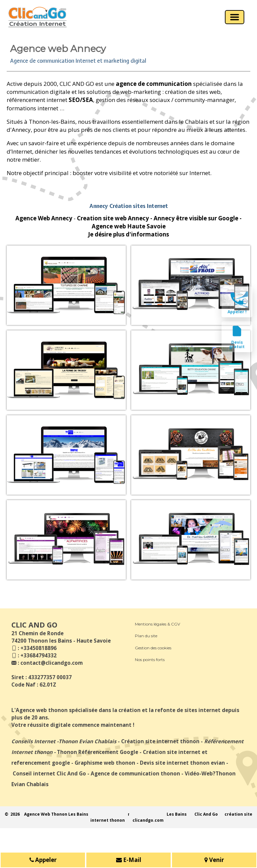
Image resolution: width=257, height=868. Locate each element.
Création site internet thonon (160, 741)
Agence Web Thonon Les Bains (56, 814)
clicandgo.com (148, 820)
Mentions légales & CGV (157, 624)
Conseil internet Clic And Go (49, 773)
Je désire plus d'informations (128, 234)
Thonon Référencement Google (98, 752)
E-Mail (129, 860)
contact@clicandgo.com (52, 663)
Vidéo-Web (199, 773)
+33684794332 (38, 655)
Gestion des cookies (153, 648)
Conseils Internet (33, 741)
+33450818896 (38, 648)
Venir (214, 860)
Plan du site (146, 636)
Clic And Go (206, 814)
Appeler (43, 860)
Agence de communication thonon (135, 773)
